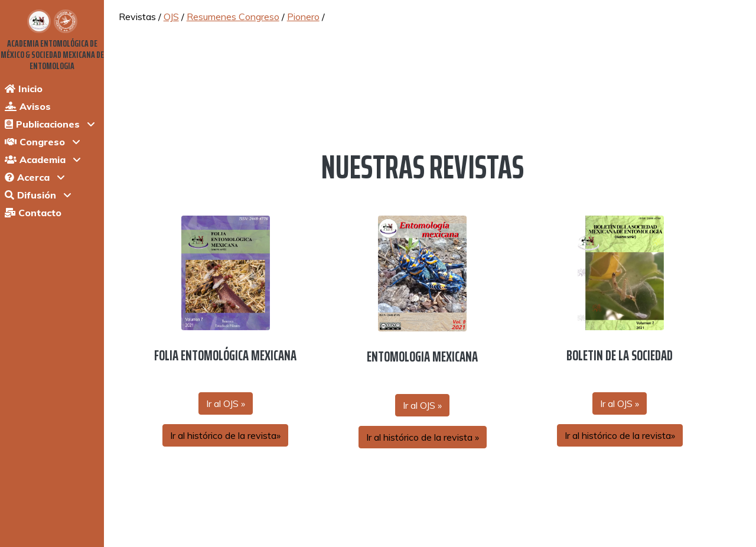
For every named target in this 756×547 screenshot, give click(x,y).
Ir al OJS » (226, 403)
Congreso (35, 142)
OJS (171, 17)
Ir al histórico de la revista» (225, 435)
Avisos (28, 106)
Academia (35, 159)
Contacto (33, 213)
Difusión (30, 195)
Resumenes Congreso (233, 17)
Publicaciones (42, 124)
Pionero (303, 17)
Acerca (27, 177)
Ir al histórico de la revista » (423, 437)
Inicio (24, 89)
